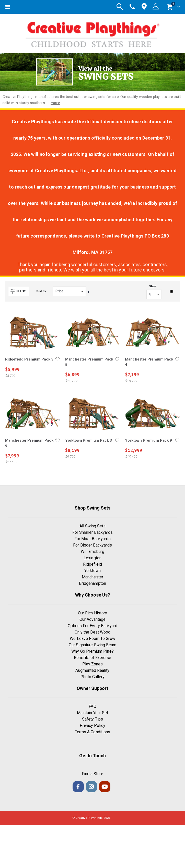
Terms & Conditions (92, 732)
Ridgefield (92, 564)
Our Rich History (92, 613)
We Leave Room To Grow (92, 638)
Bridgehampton (93, 583)
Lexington (92, 558)
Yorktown (93, 571)
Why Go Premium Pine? (92, 651)
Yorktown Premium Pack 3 (89, 440)
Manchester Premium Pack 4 (149, 362)
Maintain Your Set (92, 713)
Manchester (92, 577)
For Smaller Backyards (92, 532)
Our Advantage (93, 619)
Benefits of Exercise (92, 658)
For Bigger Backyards (92, 545)
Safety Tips (92, 719)
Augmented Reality (92, 670)
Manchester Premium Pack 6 (29, 443)
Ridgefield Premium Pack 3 (29, 359)
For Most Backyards (92, 539)
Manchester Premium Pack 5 (89, 362)
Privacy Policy (93, 726)
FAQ (92, 706)
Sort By (41, 291)
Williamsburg (92, 551)
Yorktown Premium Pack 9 (148, 440)
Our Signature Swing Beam (93, 645)
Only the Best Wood (92, 632)
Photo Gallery (93, 677)
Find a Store (93, 774)
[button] (57, 359)
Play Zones (93, 664)
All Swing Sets (93, 526)
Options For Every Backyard (93, 626)
